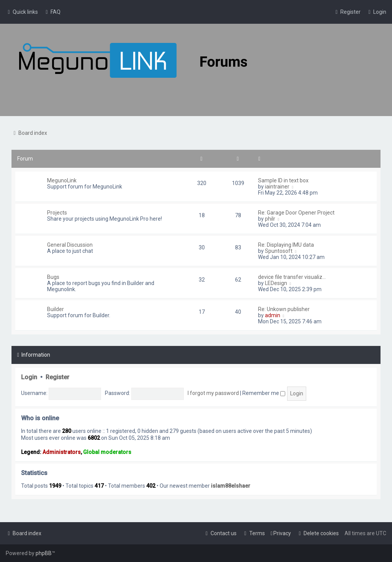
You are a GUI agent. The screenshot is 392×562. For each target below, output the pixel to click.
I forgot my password (213, 393)
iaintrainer (277, 187)
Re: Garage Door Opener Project (296, 213)
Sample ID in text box (283, 180)
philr (270, 219)
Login (29, 377)
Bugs (53, 277)
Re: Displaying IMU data (286, 245)
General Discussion (70, 245)
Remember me (264, 393)
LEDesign (276, 283)
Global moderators (107, 452)
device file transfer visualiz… (292, 277)
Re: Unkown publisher (284, 309)
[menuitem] (52, 12)
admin (273, 315)
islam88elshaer (231, 486)
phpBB (44, 553)
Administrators (62, 452)
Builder (56, 309)
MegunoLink (62, 180)
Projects (57, 213)
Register (57, 377)
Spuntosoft (279, 251)
